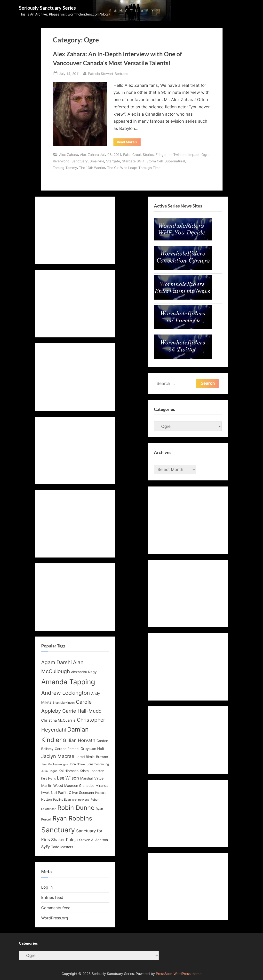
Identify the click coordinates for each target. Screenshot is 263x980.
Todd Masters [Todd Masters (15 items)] (62, 847)
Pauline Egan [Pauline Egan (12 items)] (62, 800)
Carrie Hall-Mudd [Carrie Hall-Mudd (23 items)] (82, 711)
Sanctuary (80, 161)
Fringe (161, 155)
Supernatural (175, 161)
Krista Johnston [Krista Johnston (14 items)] (92, 771)
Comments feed (56, 908)
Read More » (129, 143)
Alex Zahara (69, 155)
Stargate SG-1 (133, 161)
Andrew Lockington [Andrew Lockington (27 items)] (66, 693)
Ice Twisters (177, 155)
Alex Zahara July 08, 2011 (101, 155)
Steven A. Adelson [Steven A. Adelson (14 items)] (93, 840)
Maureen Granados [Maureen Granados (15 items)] (79, 785)
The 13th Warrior (92, 168)
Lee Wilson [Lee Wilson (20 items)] (68, 778)
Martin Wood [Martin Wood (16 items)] (52, 785)
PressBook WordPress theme (179, 974)
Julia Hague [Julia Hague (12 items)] (49, 771)
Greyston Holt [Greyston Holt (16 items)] (92, 749)
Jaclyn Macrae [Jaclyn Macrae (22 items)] (58, 756)
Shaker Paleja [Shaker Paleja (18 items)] (64, 840)
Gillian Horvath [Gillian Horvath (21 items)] (79, 740)
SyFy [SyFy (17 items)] (46, 847)
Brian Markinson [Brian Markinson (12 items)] (64, 703)
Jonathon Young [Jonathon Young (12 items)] (98, 764)
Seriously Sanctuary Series (47, 8)
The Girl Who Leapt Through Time (134, 168)
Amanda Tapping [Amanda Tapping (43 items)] (68, 682)
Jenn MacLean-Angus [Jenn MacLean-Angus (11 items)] (55, 764)
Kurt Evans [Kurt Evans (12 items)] (48, 779)
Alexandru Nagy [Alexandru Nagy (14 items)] (84, 672)
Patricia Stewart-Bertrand (108, 73)
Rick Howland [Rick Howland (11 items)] (81, 800)
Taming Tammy (65, 168)
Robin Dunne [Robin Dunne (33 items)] (76, 808)
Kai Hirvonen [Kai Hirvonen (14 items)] (69, 771)
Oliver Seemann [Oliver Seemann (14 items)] (81, 793)
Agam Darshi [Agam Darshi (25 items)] (56, 662)
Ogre (205, 155)
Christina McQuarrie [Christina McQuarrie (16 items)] (58, 720)
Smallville (97, 161)
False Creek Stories (138, 155)
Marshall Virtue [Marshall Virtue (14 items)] (92, 778)
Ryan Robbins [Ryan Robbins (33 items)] (72, 818)
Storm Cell (155, 161)
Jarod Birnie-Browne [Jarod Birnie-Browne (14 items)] (92, 757)
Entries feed (52, 897)
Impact (194, 155)
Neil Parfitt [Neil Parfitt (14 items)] (59, 793)
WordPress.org (55, 918)
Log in (47, 887)
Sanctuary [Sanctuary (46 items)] (58, 830)
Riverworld (61, 161)
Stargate (113, 161)
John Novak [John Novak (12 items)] (77, 764)
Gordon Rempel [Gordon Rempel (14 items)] (67, 749)
